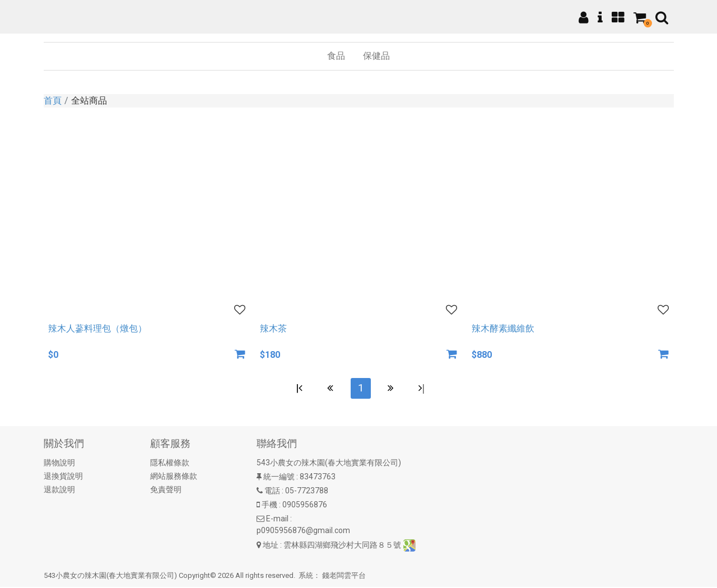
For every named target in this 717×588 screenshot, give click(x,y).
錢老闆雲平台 (344, 577)
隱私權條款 (170, 464)
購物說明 (59, 464)
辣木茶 (273, 328)
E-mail (277, 520)
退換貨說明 (63, 478)
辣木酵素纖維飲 (503, 328)
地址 (271, 546)
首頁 (53, 101)
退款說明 (59, 491)
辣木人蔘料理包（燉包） (97, 328)
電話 (272, 492)
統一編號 (279, 478)
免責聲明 (166, 491)
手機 (269, 506)
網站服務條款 (174, 478)
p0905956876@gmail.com (303, 532)
